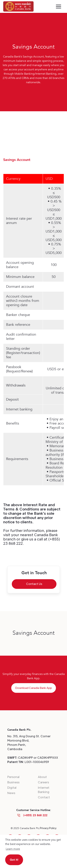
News (11, 793)
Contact (44, 797)
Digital (12, 788)
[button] (59, 7)
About (42, 777)
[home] (18, 6)
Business (13, 782)
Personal (13, 777)
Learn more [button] (13, 849)
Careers (43, 782)
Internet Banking (44, 790)
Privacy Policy (48, 828)
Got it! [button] (14, 860)
